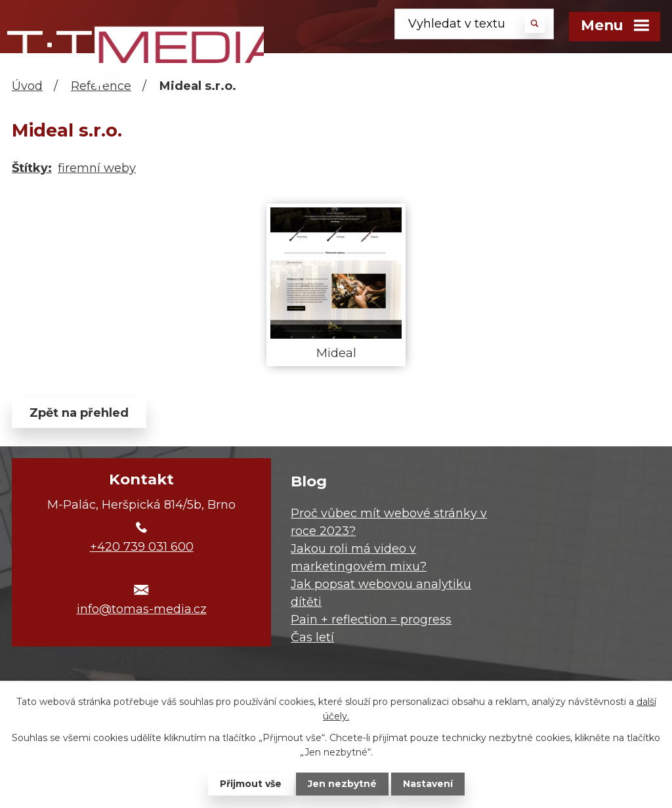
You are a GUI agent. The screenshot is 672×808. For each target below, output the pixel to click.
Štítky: (32, 168)
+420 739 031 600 (142, 547)
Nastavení (428, 784)
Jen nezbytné (342, 784)
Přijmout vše (251, 784)
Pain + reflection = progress (371, 620)
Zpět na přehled (79, 413)
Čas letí (312, 637)
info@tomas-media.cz (142, 609)
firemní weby (97, 168)
